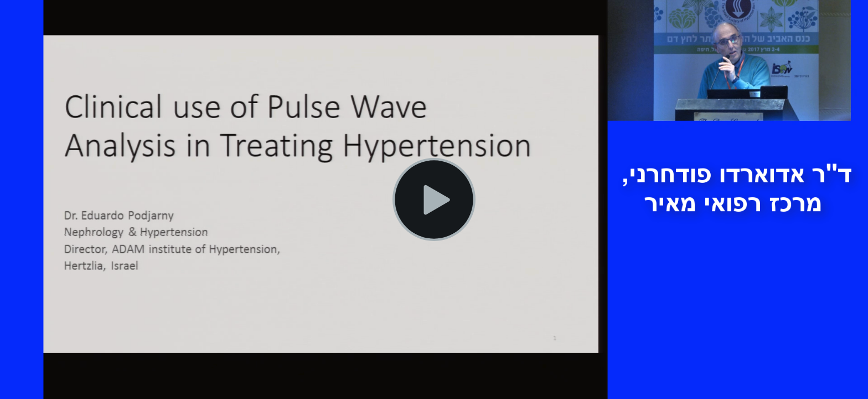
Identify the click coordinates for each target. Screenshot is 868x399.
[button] (434, 199)
